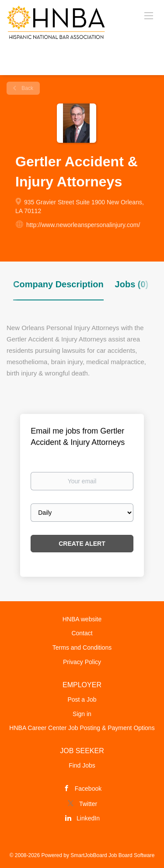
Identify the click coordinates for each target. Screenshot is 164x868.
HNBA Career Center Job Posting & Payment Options (82, 728)
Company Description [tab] (58, 284)
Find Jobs (82, 765)
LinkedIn (88, 818)
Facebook (88, 789)
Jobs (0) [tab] (132, 284)
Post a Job (82, 699)
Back (27, 88)
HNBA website (82, 619)
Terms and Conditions (82, 648)
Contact (82, 633)
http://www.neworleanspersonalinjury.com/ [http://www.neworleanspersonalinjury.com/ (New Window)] (83, 225)
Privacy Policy (82, 662)
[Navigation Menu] (149, 15)
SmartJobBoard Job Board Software (112, 855)
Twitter (88, 804)
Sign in (82, 714)
